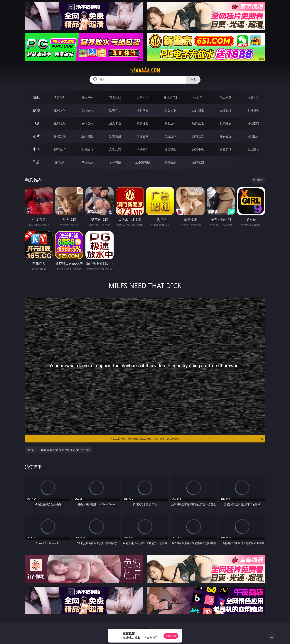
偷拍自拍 (87, 123)
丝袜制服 (198, 110)
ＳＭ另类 (253, 110)
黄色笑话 (226, 149)
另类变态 (253, 123)
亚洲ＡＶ (60, 110)
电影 (36, 123)
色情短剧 (198, 162)
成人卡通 (115, 123)
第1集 (31, 450)
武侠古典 (143, 149)
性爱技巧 (253, 149)
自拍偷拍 (87, 110)
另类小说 (198, 149)
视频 (36, 110)
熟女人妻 (170, 110)
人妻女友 (115, 149)
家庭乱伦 (87, 149)
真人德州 (87, 97)
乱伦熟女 (226, 123)
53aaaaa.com (145, 70)
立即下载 (171, 636)
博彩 (36, 97)
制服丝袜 (170, 123)
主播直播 (226, 110)
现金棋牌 (226, 97)
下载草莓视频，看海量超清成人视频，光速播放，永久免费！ (187, 439)
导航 (36, 162)
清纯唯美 (198, 136)
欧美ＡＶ (115, 110)
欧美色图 (115, 136)
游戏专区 (143, 97)
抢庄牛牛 (253, 97)
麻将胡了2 (170, 97)
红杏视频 (170, 162)
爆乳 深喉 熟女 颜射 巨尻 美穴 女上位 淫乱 (65, 450)
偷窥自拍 (60, 136)
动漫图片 (143, 136)
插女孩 (60, 162)
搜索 (193, 80)
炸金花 (198, 97)
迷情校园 (170, 149)
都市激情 (60, 149)
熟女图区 (226, 136)
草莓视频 (115, 162)
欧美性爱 (143, 123)
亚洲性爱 (60, 123)
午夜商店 (87, 162)
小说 (36, 149)
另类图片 (253, 136)
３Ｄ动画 (143, 110)
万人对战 (115, 97)
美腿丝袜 (170, 136)
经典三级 (198, 123)
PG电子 (60, 97)
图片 (36, 136)
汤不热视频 (143, 162)
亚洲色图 (87, 136)
